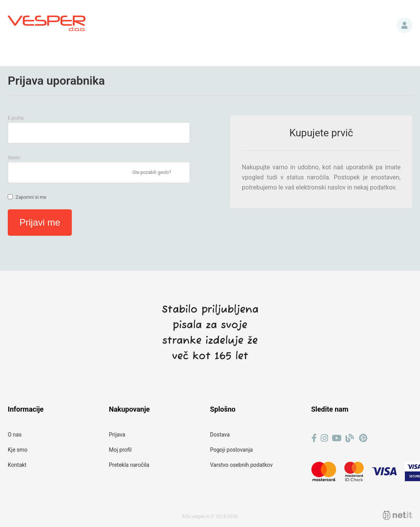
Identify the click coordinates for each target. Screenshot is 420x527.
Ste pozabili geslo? (152, 172)
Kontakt (17, 465)
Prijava (404, 25)
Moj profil (121, 450)
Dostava (220, 435)
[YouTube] (337, 438)
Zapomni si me (31, 197)
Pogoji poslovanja (231, 450)
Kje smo (18, 450)
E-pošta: (16, 118)
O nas (15, 435)
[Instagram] (324, 438)
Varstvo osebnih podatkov (241, 465)
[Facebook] (314, 438)
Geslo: (14, 158)
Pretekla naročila (129, 465)
